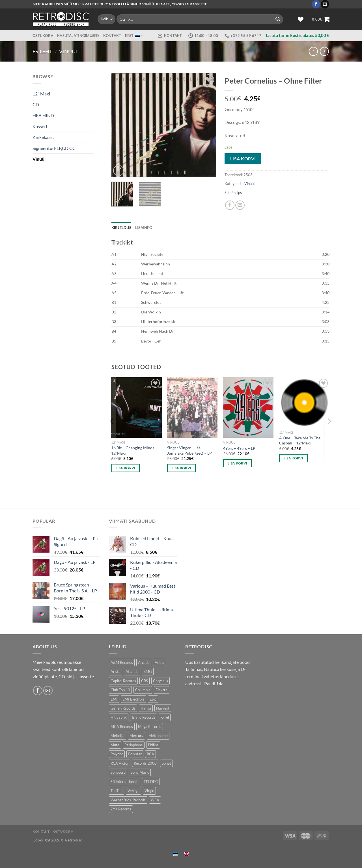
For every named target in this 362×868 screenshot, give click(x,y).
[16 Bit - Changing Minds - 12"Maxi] (136, 407)
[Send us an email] (325, 4)
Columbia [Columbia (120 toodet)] (143, 690)
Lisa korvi (243, 159)
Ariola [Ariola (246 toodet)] (160, 662)
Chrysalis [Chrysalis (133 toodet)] (160, 681)
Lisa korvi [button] (125, 468)
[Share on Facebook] (230, 205)
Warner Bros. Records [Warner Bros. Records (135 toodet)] (128, 800)
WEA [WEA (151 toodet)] (155, 800)
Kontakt (112, 36)
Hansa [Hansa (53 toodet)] (146, 708)
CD (36, 104)
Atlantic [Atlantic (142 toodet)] (132, 671)
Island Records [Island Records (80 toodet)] (144, 717)
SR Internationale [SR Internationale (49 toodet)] (125, 782)
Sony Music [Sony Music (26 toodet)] (140, 772)
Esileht (42, 51)
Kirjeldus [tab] (121, 228)
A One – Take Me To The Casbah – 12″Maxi (300, 440)
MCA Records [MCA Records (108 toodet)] (122, 727)
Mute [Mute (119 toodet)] (115, 745)
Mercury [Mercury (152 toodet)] (136, 736)
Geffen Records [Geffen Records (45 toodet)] (123, 708)
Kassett (40, 126)
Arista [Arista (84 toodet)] (116, 671)
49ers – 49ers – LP (239, 448)
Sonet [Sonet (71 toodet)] (166, 763)
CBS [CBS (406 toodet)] (145, 681)
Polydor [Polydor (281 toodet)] (117, 754)
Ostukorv (43, 36)
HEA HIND (43, 115)
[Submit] (278, 19)
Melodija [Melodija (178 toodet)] (118, 736)
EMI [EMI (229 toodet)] (114, 699)
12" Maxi (41, 94)
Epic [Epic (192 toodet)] (153, 699)
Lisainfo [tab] (144, 228)
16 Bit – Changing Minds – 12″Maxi (134, 450)
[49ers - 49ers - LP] (248, 407)
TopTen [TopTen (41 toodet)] (117, 791)
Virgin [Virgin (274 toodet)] (149, 791)
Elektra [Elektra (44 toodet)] (161, 690)
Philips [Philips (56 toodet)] (153, 745)
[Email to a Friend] (240, 205)
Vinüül (69, 51)
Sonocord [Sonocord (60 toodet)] (118, 772)
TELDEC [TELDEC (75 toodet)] (151, 782)
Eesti (134, 36)
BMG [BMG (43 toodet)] (148, 671)
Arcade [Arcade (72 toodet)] (144, 662)
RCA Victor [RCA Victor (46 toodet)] (120, 763)
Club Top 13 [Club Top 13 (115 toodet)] (120, 690)
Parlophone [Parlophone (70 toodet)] (134, 745)
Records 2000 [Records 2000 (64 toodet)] (145, 763)
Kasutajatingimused (78, 36)
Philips (237, 193)
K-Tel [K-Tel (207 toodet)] (165, 717)
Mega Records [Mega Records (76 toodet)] (150, 727)
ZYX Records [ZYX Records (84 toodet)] (121, 809)
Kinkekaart (43, 137)
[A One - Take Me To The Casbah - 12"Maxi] (304, 402)
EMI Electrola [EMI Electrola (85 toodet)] (133, 699)
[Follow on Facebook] (316, 4)
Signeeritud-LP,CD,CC (54, 148)
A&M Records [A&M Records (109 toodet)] (122, 662)
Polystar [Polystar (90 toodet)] (135, 754)
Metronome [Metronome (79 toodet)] (158, 736)
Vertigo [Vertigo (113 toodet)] (133, 791)
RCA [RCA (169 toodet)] (150, 754)
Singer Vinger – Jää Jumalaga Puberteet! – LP (189, 450)
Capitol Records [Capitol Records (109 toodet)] (123, 681)
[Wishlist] (301, 19)
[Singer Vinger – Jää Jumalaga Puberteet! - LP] (192, 407)
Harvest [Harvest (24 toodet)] (163, 708)
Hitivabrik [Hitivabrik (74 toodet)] (119, 717)
